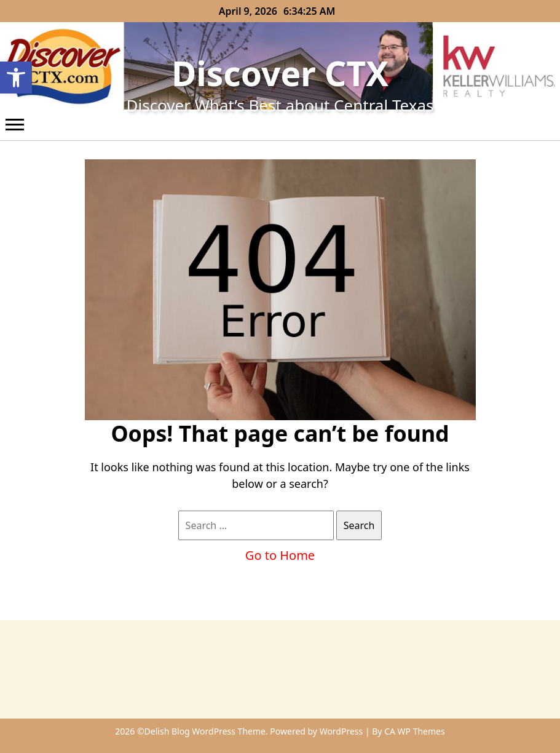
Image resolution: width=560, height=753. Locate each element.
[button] (16, 78)
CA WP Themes (415, 731)
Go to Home (280, 555)
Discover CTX (280, 73)
